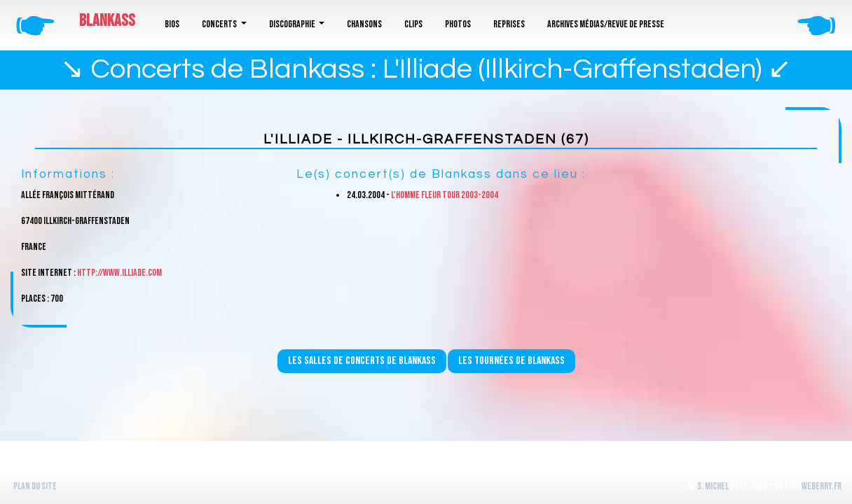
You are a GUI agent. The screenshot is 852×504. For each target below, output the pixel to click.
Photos (458, 24)
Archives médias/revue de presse (606, 24)
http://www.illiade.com (119, 273)
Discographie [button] (293, 24)
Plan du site (35, 486)
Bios (172, 24)
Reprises (509, 24)
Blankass (107, 21)
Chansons (364, 24)
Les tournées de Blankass (511, 361)
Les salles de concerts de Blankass (362, 361)
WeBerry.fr (822, 486)
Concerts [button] (220, 24)
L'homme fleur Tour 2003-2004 (445, 195)
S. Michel (713, 486)
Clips (413, 24)
